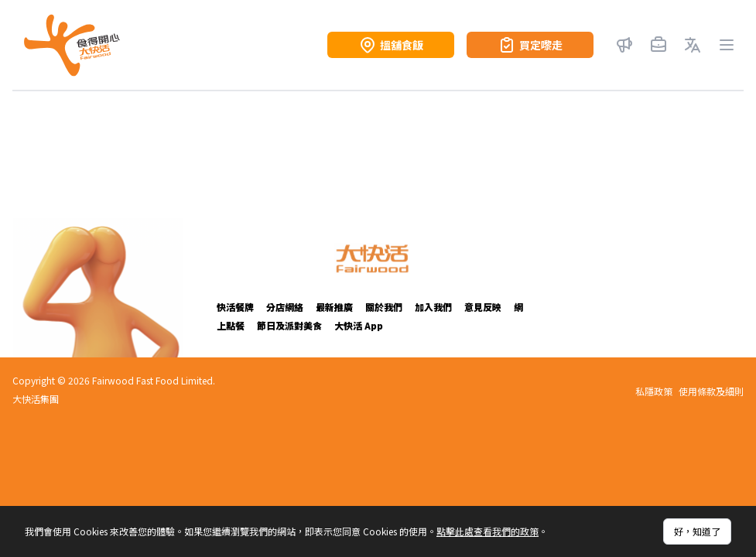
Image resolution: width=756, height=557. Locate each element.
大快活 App (359, 325)
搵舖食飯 (391, 45)
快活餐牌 (235, 307)
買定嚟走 (530, 45)
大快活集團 (36, 399)
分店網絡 (285, 307)
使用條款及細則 (711, 391)
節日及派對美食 (289, 325)
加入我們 (433, 307)
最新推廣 (334, 307)
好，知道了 (697, 531)
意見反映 (483, 307)
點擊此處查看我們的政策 (487, 531)
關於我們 (384, 307)
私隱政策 (654, 391)
